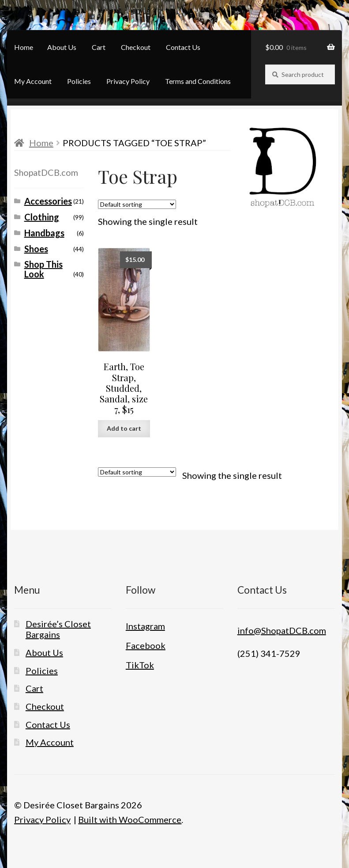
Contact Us (183, 47)
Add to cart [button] (124, 428)
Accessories (48, 201)
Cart (99, 47)
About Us (62, 47)
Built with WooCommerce (130, 819)
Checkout (136, 47)
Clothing (42, 217)
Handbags (44, 233)
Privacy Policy (128, 81)
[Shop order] (137, 204)
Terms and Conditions (198, 81)
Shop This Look (43, 269)
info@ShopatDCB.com (282, 630)
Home (24, 47)
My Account (33, 81)
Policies (79, 81)
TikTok (140, 665)
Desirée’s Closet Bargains (58, 629)
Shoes (36, 249)
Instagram (145, 626)
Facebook (146, 645)
